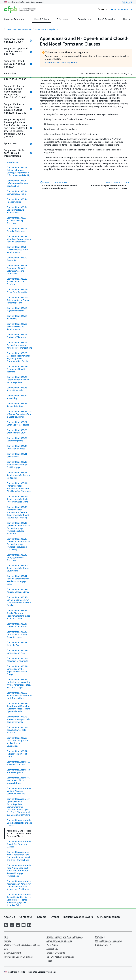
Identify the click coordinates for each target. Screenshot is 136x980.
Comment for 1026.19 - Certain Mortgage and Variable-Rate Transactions (19, 345)
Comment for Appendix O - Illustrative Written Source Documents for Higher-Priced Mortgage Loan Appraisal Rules (19, 900)
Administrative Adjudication (59, 941)
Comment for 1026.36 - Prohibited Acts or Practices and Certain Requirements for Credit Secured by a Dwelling (18, 512)
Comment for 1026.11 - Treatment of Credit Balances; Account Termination (17, 270)
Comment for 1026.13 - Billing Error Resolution (17, 291)
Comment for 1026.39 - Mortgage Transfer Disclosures (17, 558)
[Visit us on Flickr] (29, 925)
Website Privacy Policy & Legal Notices (22, 945)
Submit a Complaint (122, 10)
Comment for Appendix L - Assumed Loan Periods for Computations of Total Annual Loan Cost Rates (19, 885)
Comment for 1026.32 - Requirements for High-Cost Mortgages (17, 465)
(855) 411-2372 (127, 2)
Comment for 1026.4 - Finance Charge (17, 201)
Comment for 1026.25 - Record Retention (17, 405)
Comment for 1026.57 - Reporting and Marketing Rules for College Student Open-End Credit (18, 707)
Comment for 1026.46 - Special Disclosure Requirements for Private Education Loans (18, 615)
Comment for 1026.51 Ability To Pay (17, 644)
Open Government (12, 953)
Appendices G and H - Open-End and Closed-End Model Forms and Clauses (19, 834)
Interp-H (117, 183)
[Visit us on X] (12, 925)
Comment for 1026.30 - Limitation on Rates (17, 447)
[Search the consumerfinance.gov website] (102, 10)
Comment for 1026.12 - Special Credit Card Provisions (17, 282)
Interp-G (55, 183)
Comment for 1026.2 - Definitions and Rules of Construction (17, 183)
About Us (9, 917)
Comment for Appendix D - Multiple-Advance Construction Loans (19, 791)
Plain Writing (52, 945)
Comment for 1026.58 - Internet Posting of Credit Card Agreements (18, 719)
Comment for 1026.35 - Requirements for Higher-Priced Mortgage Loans (18, 499)
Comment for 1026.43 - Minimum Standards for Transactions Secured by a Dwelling (19, 601)
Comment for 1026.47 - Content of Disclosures (17, 625)
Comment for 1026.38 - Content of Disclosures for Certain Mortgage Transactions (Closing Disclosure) (19, 544)
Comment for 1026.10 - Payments (17, 259)
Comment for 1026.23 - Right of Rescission (17, 389)
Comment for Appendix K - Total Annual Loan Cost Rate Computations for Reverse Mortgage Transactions (19, 871)
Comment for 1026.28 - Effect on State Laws (17, 431)
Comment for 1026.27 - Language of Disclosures (18, 424)
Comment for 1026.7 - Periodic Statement (17, 230)
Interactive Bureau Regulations (19, 29)
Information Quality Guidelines (18, 957)
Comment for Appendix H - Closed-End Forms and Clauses (19, 844)
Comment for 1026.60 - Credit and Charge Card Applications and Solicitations (18, 742)
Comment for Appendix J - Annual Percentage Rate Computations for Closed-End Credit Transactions (19, 856)
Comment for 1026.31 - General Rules (17, 455)
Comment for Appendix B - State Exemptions (19, 771)
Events (55, 917)
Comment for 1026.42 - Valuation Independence (18, 591)
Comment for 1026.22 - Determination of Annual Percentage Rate (18, 380)
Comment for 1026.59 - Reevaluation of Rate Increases (17, 730)
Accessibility (52, 949)
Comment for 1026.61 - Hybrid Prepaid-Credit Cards (17, 754)
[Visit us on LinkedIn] (18, 925)
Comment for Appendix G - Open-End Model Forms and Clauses (19, 823)
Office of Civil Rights (56, 953)
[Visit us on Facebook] (6, 925)
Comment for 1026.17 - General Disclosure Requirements (17, 327)
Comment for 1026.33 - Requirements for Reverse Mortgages (19, 475)
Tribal (49, 961)
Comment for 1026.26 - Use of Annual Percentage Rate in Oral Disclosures (19, 414)
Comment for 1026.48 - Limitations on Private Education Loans (17, 634)
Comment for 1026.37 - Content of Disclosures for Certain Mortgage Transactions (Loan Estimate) (19, 528)
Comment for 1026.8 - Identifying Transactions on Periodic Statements (19, 239)
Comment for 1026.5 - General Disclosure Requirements (17, 210)
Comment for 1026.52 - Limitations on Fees (17, 652)
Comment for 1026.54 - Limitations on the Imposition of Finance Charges (17, 670)
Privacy (8, 941)
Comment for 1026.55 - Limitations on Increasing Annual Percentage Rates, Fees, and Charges (19, 684)
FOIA (6, 937)
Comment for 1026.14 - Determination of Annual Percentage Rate (18, 300)
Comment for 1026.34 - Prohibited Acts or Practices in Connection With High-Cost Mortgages (19, 487)
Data (6, 949)
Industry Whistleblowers (78, 917)
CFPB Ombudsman (109, 917)
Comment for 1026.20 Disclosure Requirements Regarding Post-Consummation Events (18, 357)
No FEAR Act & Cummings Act (60, 957)
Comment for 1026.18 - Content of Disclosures (17, 336)
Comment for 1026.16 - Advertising (17, 317)
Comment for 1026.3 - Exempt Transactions (17, 193)
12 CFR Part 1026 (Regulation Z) (48, 29)
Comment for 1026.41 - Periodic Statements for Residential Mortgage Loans (18, 580)
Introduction (13, 162)
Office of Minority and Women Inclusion (65, 937)
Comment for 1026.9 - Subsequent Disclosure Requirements (17, 250)
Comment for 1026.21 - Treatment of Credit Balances (17, 369)
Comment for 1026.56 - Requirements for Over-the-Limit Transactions (19, 696)
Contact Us (26, 917)
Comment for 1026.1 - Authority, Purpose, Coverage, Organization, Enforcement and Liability (19, 171)
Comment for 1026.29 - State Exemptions (17, 439)
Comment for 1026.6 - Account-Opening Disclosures (17, 221)
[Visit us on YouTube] (24, 925)
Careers (42, 917)
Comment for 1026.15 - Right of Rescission (17, 309)
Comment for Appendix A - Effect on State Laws (19, 763)
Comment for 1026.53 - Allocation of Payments (17, 660)
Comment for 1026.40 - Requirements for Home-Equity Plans (18, 568)
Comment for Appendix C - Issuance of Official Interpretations (19, 780)
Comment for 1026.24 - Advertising (17, 397)
